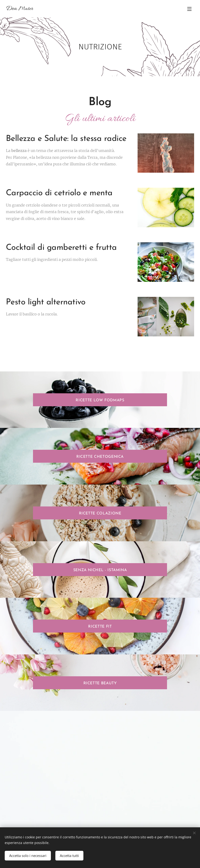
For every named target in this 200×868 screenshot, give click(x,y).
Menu (189, 9)
